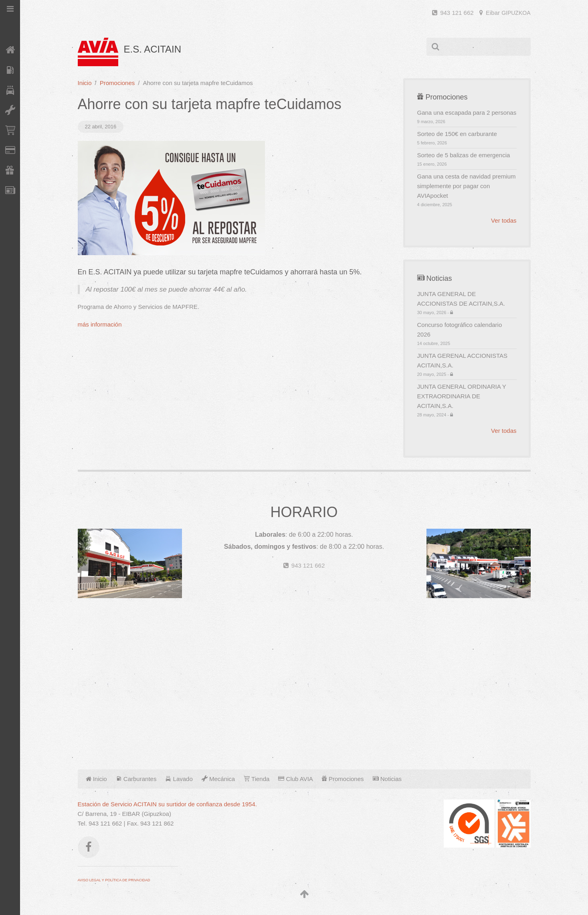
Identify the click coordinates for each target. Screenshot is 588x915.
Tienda (257, 779)
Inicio (85, 83)
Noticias (387, 779)
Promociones (117, 83)
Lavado (179, 779)
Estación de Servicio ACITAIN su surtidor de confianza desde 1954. (167, 804)
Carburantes (136, 779)
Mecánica (218, 779)
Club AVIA (295, 779)
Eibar (505, 13)
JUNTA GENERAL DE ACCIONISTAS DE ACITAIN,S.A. (467, 303)
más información (100, 324)
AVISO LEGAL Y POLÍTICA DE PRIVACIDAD (114, 880)
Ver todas (504, 220)
